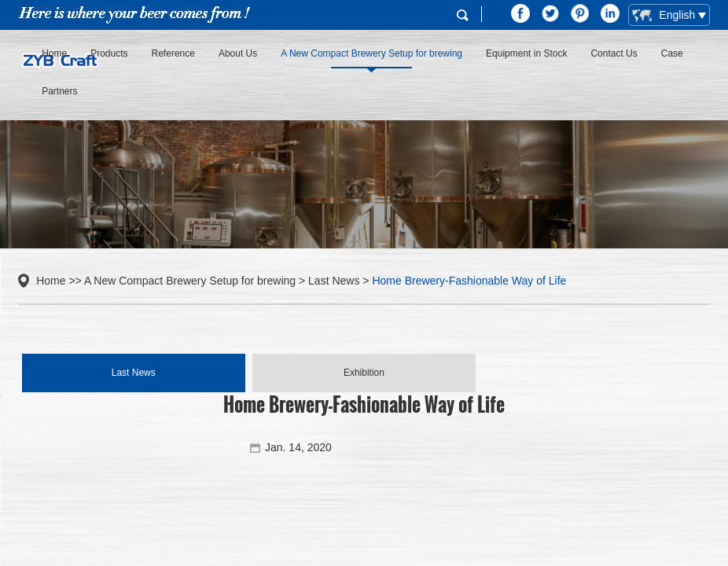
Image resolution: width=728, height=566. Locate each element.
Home (54, 53)
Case (672, 53)
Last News (334, 281)
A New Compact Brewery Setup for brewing (371, 53)
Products (109, 53)
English (665, 16)
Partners (59, 91)
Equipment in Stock (526, 53)
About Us (238, 53)
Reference (173, 53)
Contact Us (614, 53)
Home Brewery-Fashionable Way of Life (469, 281)
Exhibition (364, 373)
